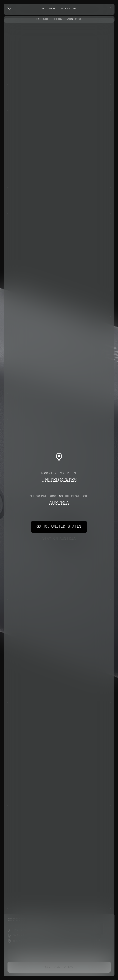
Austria (59, 539)
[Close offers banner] (109, 20)
